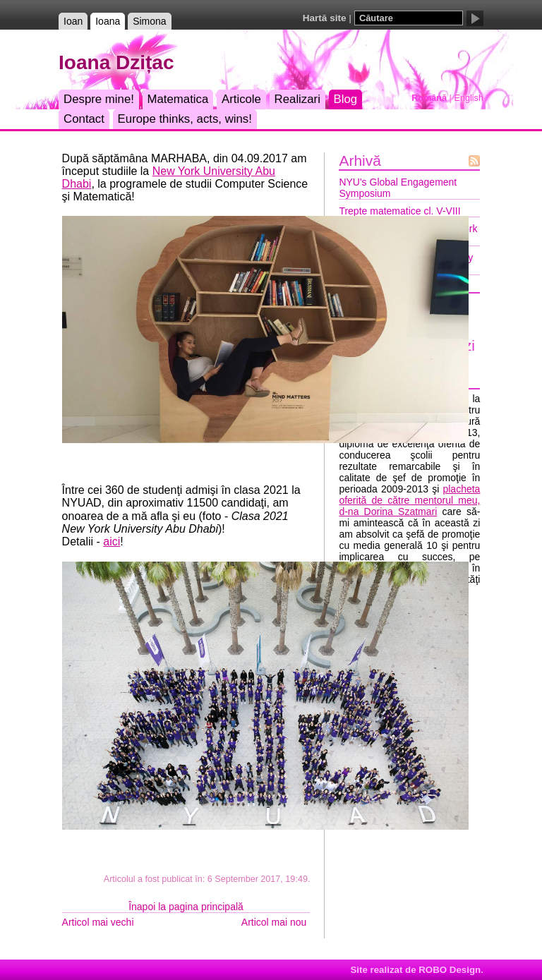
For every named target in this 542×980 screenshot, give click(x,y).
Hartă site (325, 18)
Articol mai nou (274, 922)
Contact (84, 119)
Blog (346, 99)
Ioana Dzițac (116, 62)
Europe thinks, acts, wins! (185, 119)
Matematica (178, 99)
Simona (149, 21)
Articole (241, 99)
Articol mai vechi (98, 922)
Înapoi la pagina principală (186, 907)
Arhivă (360, 161)
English (469, 98)
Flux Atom (474, 161)
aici (112, 542)
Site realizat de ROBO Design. (416, 970)
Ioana (108, 21)
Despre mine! (99, 99)
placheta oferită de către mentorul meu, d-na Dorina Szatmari (409, 500)
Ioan (73, 21)
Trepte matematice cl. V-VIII (399, 211)
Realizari (297, 99)
